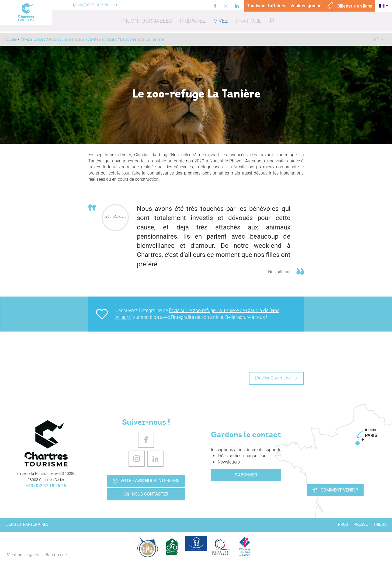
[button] (147, 21)
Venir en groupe (306, 6)
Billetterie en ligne (350, 6)
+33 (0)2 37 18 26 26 (46, 486)
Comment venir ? (335, 490)
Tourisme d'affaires (266, 6)
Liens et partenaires (27, 524)
